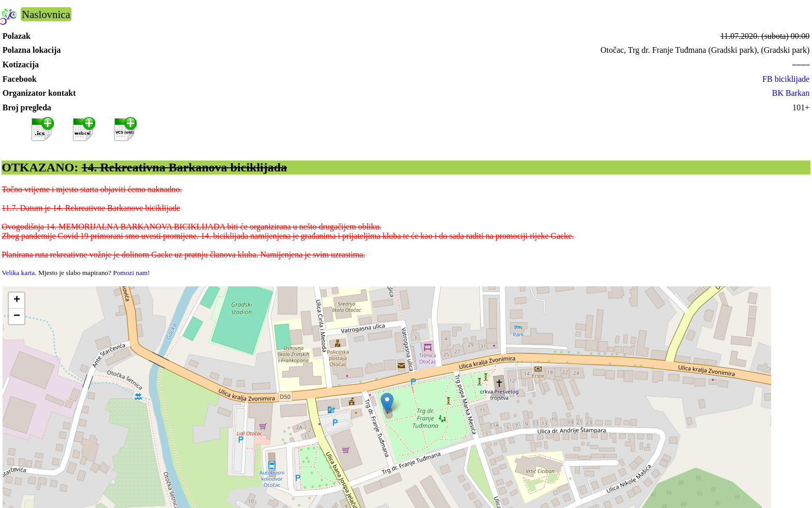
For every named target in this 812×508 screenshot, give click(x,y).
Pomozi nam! (131, 273)
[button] (387, 403)
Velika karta (18, 273)
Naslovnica (46, 14)
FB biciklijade (786, 79)
